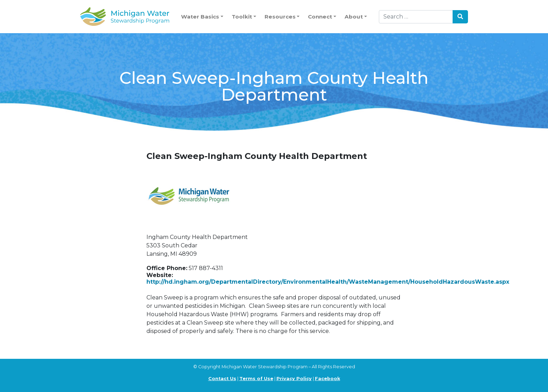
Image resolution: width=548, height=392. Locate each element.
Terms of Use (256, 379)
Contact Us (222, 379)
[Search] (416, 17)
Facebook (327, 379)
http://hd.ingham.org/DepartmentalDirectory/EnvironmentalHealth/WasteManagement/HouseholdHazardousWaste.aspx (328, 282)
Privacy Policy (294, 379)
